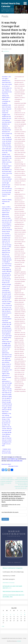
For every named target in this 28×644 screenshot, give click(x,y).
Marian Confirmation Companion (13, 568)
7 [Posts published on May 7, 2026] (18, 615)
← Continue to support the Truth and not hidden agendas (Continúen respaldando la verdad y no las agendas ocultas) (7, 481)
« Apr (3, 626)
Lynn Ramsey (6, 51)
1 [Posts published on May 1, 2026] (21, 613)
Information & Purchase (9, 583)
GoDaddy (19, 641)
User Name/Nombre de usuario (10, 512)
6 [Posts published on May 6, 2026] (14, 615)
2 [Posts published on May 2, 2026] (25, 613)
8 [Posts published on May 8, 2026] (21, 615)
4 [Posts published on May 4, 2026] (7, 615)
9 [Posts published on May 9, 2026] (25, 615)
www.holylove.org (12, 459)
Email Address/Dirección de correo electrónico (11, 505)
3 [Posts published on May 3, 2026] (3, 615)
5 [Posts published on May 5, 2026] (10, 615)
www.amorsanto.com (16, 461)
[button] (26, 3)
